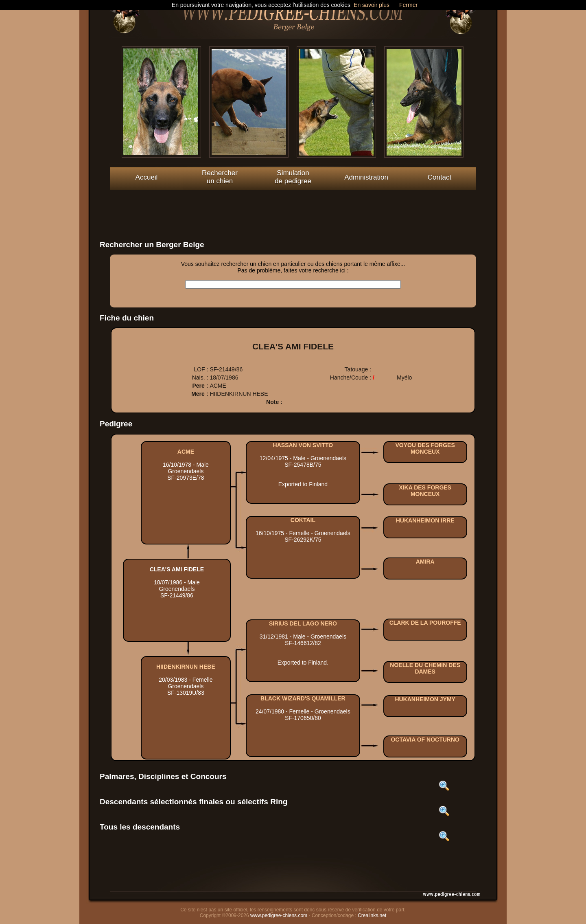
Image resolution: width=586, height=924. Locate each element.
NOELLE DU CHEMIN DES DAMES (425, 668)
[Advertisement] (293, 208)
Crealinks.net (372, 915)
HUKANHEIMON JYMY (425, 699)
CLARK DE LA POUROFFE (425, 623)
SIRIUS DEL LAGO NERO (303, 623)
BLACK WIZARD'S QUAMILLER (303, 698)
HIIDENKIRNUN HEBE (186, 667)
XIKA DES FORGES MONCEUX (425, 491)
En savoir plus (372, 5)
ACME (186, 452)
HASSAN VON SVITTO (303, 445)
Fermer (408, 5)
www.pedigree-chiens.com (279, 915)
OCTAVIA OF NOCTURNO (425, 740)
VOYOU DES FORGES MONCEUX (425, 448)
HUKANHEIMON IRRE (425, 520)
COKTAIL (303, 520)
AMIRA (425, 562)
